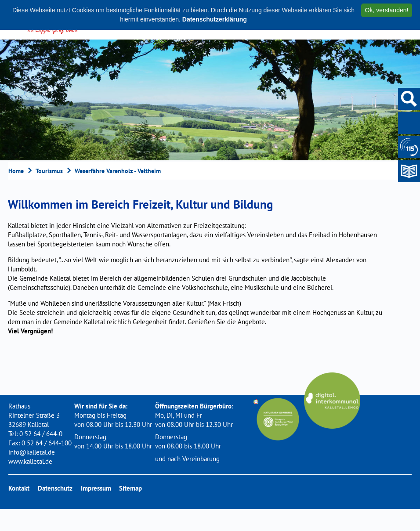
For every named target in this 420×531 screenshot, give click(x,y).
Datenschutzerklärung (215, 19)
